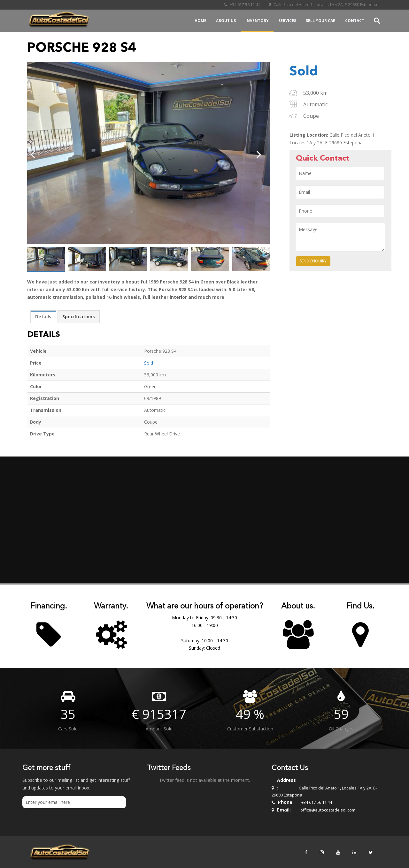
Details (43, 317)
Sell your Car (321, 21)
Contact (355, 21)
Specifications (79, 317)
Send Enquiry (313, 261)
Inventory (257, 21)
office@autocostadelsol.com (328, 810)
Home (201, 21)
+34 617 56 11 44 (242, 5)
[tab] (43, 317)
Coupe (311, 116)
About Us (226, 21)
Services (287, 21)
